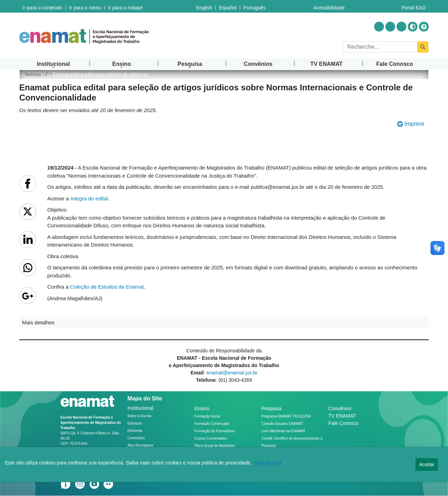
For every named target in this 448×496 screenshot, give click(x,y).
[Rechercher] (380, 47)
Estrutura (135, 423)
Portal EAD (414, 6)
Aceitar (427, 464)
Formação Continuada (212, 424)
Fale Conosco (343, 423)
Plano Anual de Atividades (215, 446)
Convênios (340, 408)
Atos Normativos (140, 445)
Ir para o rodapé (125, 6)
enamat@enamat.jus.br (232, 373)
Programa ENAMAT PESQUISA (286, 416)
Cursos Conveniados (211, 438)
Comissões (136, 438)
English (204, 6)
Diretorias (135, 431)
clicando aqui (267, 463)
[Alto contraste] (413, 27)
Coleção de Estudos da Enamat (107, 287)
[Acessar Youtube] (390, 27)
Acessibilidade (329, 6)
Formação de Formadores (215, 431)
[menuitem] (53, 64)
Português (254, 6)
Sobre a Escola (139, 416)
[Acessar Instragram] (379, 27)
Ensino (202, 408)
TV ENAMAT (342, 416)
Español (228, 6)
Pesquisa (272, 408)
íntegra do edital (89, 198)
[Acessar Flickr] (401, 27)
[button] (224, 322)
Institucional (140, 408)
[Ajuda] (424, 27)
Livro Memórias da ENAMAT (283, 431)
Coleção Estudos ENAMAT (282, 424)
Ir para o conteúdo (42, 6)
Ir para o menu (85, 6)
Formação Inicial (207, 416)
